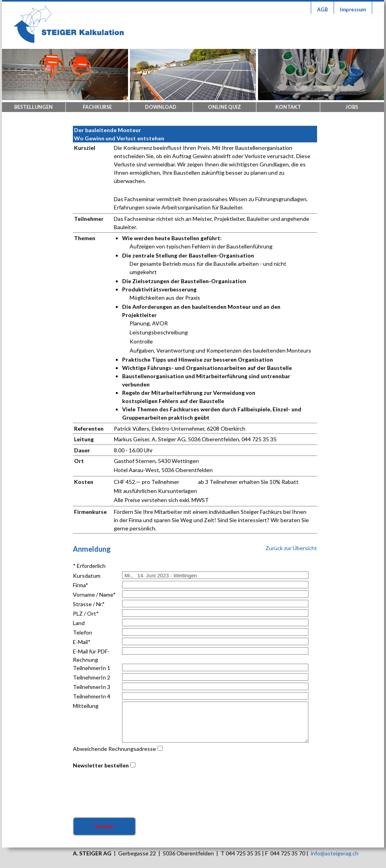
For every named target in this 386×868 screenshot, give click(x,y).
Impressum (353, 10)
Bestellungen (33, 107)
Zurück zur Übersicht (291, 548)
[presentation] (133, 794)
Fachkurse (97, 107)
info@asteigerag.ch (335, 853)
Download (161, 107)
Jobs (352, 107)
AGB (322, 10)
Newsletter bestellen (101, 765)
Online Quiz (225, 107)
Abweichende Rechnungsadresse (114, 749)
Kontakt (288, 107)
